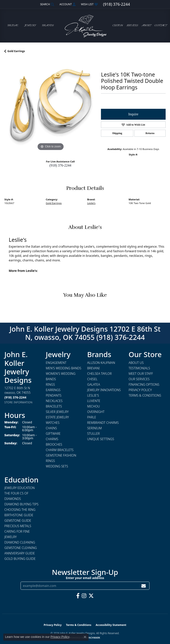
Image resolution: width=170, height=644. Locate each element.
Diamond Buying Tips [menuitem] (21, 504)
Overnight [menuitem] (96, 412)
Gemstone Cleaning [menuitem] (21, 548)
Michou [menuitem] (94, 406)
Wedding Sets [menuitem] (57, 466)
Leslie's (91, 203)
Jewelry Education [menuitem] (20, 488)
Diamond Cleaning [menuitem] (20, 542)
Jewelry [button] (30, 26)
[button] (47, 4)
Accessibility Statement (111, 625)
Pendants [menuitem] (54, 395)
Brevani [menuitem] (93, 368)
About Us (136, 363)
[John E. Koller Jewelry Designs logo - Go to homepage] (85, 26)
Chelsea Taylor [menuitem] (99, 374)
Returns (150, 133)
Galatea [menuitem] (94, 384)
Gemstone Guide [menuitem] (18, 520)
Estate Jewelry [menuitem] (57, 417)
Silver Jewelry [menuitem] (57, 412)
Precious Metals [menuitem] (18, 526)
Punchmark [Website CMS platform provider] (93, 638)
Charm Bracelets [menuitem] (60, 450)
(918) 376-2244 (60, 165)
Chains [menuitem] (51, 428)
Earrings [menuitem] (53, 390)
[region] (50, 106)
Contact (160, 26)
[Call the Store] (15, 397)
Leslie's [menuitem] (93, 395)
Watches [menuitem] (53, 423)
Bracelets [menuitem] (54, 406)
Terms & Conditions (145, 395)
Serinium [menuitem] (95, 428)
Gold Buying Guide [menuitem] (20, 559)
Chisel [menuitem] (92, 379)
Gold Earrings (16, 51)
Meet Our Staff (141, 374)
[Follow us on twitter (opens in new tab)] (91, 596)
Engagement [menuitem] (56, 363)
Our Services (139, 379)
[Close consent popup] (85, 637)
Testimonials (139, 368)
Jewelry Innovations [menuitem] (104, 390)
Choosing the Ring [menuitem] (20, 510)
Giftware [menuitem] (53, 434)
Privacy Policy (140, 390)
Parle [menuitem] (92, 417)
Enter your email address (85, 578)
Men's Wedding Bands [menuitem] (64, 368)
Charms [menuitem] (52, 439)
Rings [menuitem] (50, 384)
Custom (118, 26)
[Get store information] (18, 402)
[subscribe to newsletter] (144, 586)
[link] (117, 4)
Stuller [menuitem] (93, 434)
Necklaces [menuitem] (54, 401)
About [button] (146, 26)
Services (132, 26)
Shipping (117, 133)
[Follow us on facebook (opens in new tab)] (78, 596)
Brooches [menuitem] (54, 444)
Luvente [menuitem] (94, 401)
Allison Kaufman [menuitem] (101, 363)
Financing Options (144, 384)
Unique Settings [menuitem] (101, 439)
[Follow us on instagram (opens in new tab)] (84, 596)
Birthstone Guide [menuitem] (19, 515)
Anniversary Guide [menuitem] (20, 553)
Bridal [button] (13, 26)
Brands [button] (48, 26)
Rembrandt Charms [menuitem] (103, 423)
